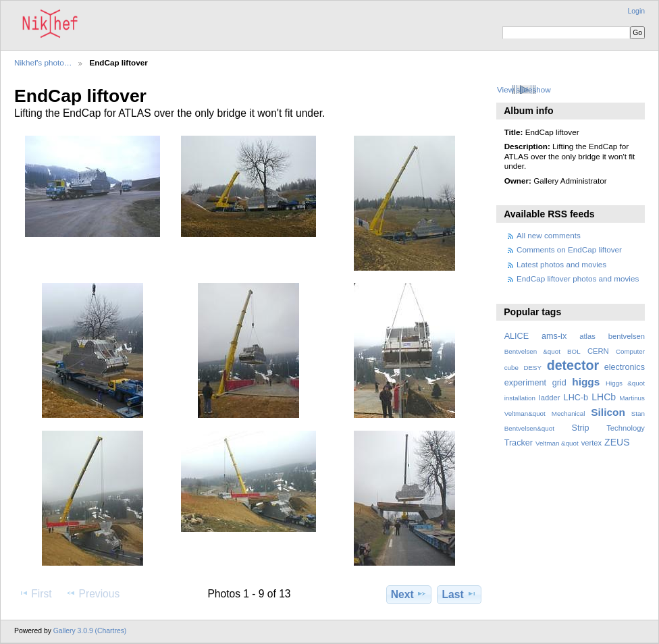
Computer (630, 351)
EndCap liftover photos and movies (578, 278)
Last (459, 594)
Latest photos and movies (561, 264)
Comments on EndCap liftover (569, 249)
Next (409, 594)
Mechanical (569, 413)
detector (573, 365)
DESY (532, 368)
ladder (549, 398)
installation (520, 398)
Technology (626, 428)
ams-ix (554, 336)
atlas (587, 336)
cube (511, 368)
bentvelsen (627, 336)
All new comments (549, 235)
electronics (625, 367)
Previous (93, 593)
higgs (586, 382)
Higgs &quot (625, 383)
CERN (598, 351)
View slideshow (524, 89)
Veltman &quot (557, 443)
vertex (592, 443)
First (35, 593)
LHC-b (576, 398)
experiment (525, 383)
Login (636, 11)
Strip (581, 428)
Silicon (608, 412)
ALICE (517, 336)
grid (559, 383)
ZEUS (617, 442)
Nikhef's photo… (43, 62)
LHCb (604, 397)
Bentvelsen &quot (532, 351)
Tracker (519, 443)
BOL (574, 351)
